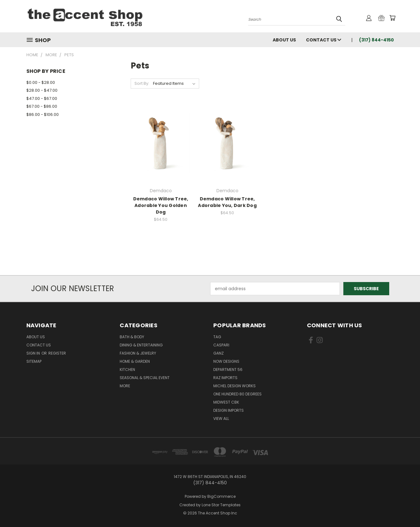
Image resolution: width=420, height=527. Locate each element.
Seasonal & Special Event (145, 378)
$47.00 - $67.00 (42, 98)
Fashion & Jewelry (138, 353)
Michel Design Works (235, 386)
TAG (217, 337)
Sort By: (142, 83)
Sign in (34, 353)
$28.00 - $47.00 (42, 90)
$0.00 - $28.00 (41, 82)
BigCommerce (221, 496)
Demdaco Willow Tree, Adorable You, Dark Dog (227, 202)
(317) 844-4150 (376, 40)
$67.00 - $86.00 (42, 106)
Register (57, 353)
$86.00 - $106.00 (43, 114)
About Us (284, 40)
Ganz (218, 353)
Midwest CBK (226, 402)
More (125, 386)
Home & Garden (135, 361)
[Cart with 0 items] (392, 18)
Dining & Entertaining (141, 345)
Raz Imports (225, 378)
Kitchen (127, 369)
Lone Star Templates (221, 505)
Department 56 (228, 369)
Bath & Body (132, 337)
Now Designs (226, 361)
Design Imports (229, 410)
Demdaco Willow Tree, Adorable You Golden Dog (161, 205)
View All (221, 418)
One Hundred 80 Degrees (237, 394)
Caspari (221, 345)
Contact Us (324, 40)
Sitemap (34, 361)
